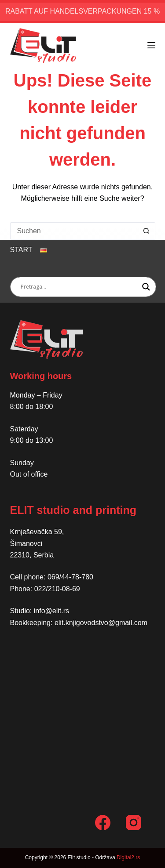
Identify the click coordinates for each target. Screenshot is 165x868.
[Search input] (79, 287)
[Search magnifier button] (146, 287)
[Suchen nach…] (74, 231)
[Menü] (151, 45)
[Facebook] (103, 823)
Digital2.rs (128, 857)
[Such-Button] (147, 231)
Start (21, 250)
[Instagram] (134, 823)
